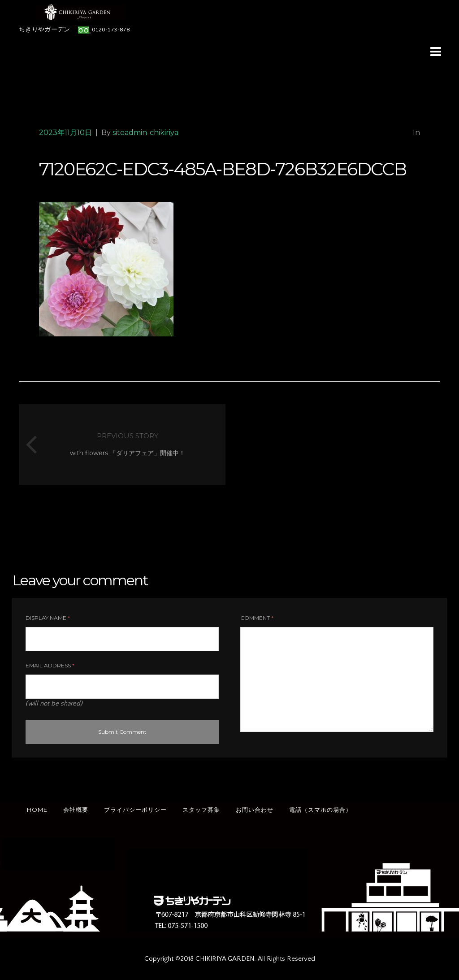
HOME (37, 810)
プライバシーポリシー (135, 810)
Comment (257, 618)
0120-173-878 (111, 30)
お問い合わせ (255, 810)
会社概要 (76, 810)
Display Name (48, 618)
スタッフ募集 (201, 810)
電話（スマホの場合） (320, 810)
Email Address (50, 665)
